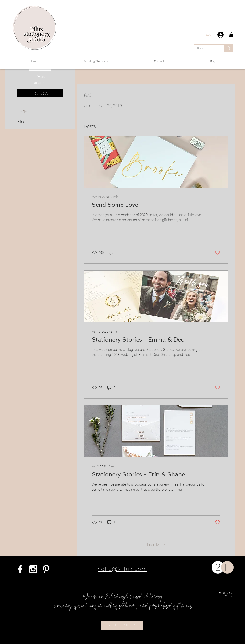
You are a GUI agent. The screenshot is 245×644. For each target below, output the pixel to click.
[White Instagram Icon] (33, 569)
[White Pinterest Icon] (46, 569)
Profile (22, 112)
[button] (231, 35)
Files (21, 121)
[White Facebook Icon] (20, 569)
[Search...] (205, 48)
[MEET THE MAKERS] (122, 625)
